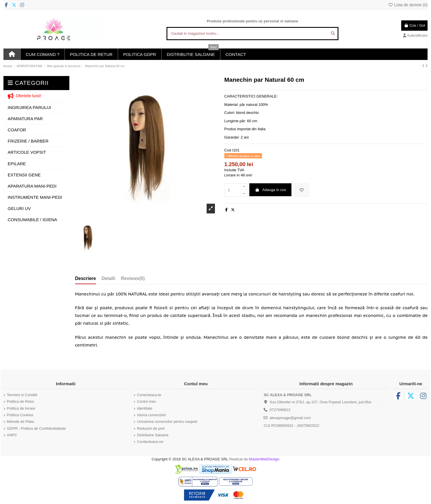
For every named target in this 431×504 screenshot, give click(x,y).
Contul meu (146, 401)
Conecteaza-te (149, 395)
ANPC (12, 435)
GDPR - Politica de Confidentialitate (36, 428)
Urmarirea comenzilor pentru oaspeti (167, 422)
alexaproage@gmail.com (290, 418)
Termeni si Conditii (22, 395)
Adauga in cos (271, 190)
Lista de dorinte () (408, 5)
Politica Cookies (20, 415)
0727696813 (280, 410)
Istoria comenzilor (152, 415)
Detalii (108, 278)
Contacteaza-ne (150, 442)
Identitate (145, 408)
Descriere (86, 278)
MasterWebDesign (264, 459)
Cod (228, 150)
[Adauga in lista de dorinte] (301, 190)
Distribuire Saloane (153, 435)
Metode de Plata (20, 422)
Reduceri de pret (151, 428)
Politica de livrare (21, 408)
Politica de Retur (20, 401)
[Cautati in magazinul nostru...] (333, 34)
